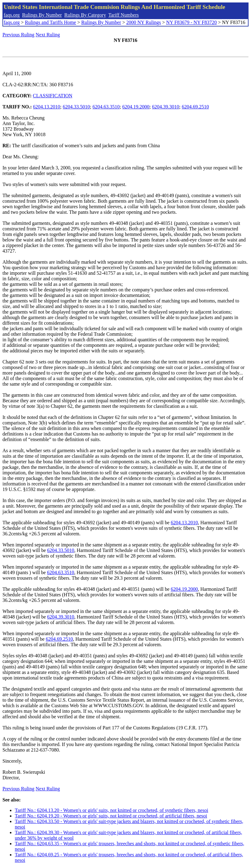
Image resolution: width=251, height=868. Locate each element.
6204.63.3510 (106, 107)
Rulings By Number (42, 15)
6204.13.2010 (47, 107)
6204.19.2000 (136, 107)
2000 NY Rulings (144, 22)
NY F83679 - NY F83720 (191, 22)
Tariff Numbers (123, 15)
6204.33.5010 (76, 107)
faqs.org (12, 15)
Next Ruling (48, 35)
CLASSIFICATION (53, 96)
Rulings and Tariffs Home (51, 22)
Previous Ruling (19, 35)
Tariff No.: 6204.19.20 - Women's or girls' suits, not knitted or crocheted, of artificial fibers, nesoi (111, 816)
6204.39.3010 (166, 107)
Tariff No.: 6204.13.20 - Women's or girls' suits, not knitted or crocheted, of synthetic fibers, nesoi (111, 810)
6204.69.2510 (195, 107)
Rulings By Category (85, 15)
